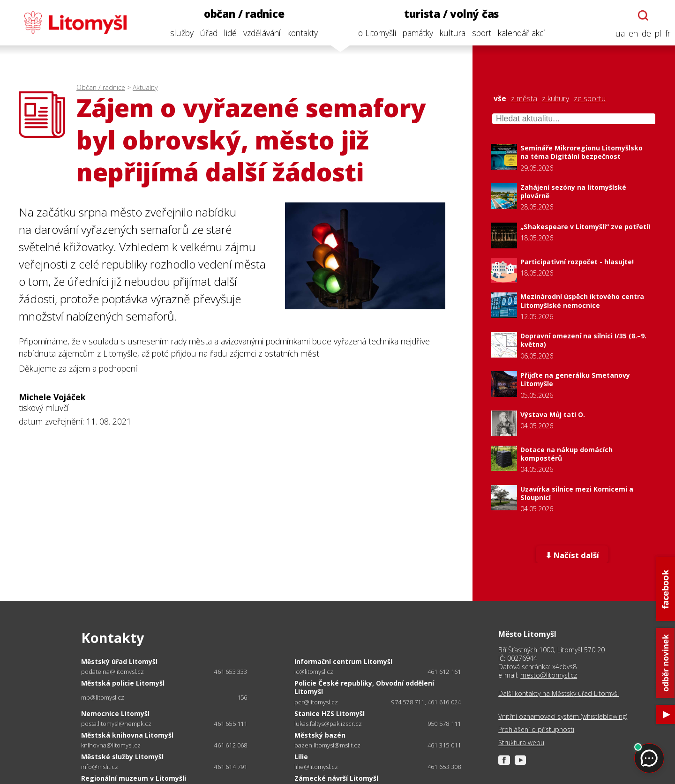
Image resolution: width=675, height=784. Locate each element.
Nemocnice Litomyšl (115, 713)
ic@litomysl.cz (314, 672)
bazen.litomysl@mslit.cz (327, 745)
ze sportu (590, 99)
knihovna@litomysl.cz (111, 745)
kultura (450, 33)
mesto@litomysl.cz (549, 675)
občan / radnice (241, 14)
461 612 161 (444, 672)
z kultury (555, 99)
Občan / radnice (101, 87)
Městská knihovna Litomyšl (127, 735)
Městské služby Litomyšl (122, 757)
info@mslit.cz (100, 767)
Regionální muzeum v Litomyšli (134, 778)
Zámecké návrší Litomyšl (336, 778)
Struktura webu (521, 743)
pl (655, 34)
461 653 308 (444, 767)
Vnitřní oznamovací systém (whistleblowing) (563, 717)
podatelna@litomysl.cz (112, 672)
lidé (228, 33)
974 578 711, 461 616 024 (426, 702)
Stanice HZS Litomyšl (330, 713)
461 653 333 (230, 672)
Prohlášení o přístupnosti (536, 730)
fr (665, 34)
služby (179, 33)
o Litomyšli (374, 33)
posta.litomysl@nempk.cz (116, 724)
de (644, 34)
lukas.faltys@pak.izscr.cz (328, 724)
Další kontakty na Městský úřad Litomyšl (559, 694)
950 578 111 (444, 724)
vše (500, 99)
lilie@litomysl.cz (316, 767)
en (630, 34)
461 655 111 (230, 724)
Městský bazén (320, 735)
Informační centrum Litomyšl (343, 661)
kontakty (300, 33)
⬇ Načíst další (572, 555)
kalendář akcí (519, 33)
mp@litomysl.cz (103, 698)
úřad (206, 33)
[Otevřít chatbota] (641, 15)
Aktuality (145, 87)
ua (617, 34)
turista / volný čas (449, 14)
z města (524, 99)
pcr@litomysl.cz (316, 702)
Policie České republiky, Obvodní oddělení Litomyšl (364, 687)
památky (415, 33)
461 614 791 (230, 767)
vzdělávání (259, 33)
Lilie (301, 757)
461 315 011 (444, 745)
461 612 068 (230, 745)
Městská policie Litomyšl (123, 683)
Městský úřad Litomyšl (119, 661)
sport (479, 33)
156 (242, 697)
